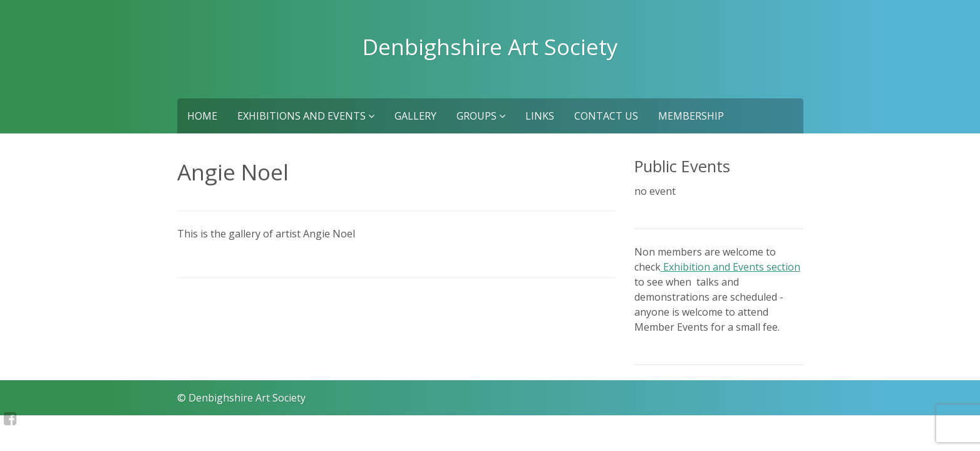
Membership (691, 116)
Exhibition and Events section (730, 267)
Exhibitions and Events (306, 116)
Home (202, 116)
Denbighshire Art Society (490, 46)
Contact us (606, 116)
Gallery (415, 116)
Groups (481, 116)
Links (540, 116)
